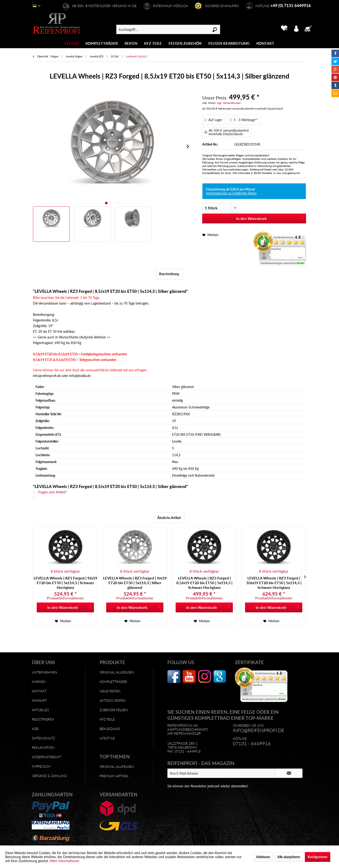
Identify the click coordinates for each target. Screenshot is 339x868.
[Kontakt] (265, 43)
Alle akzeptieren (289, 857)
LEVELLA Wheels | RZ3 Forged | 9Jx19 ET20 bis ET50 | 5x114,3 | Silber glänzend (135, 583)
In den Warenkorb (270, 218)
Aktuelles (40, 710)
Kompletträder (113, 682)
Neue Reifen (110, 691)
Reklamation (43, 747)
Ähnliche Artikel (169, 518)
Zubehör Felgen (114, 710)
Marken (39, 682)
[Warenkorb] (310, 28)
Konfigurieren (318, 857)
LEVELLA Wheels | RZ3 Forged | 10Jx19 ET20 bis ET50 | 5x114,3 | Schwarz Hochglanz (274, 583)
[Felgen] (72, 43)
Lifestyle (107, 738)
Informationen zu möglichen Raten (231, 193)
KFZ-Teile (107, 719)
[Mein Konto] (296, 28)
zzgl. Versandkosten (229, 103)
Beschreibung (169, 274)
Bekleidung (110, 729)
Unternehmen (44, 672)
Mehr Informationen (65, 861)
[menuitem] (72, 43)
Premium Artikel (114, 776)
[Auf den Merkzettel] (63, 621)
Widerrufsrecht (46, 757)
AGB (35, 729)
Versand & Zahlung (49, 776)
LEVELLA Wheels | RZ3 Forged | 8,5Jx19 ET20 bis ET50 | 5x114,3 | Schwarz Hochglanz (204, 583)
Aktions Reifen (113, 700)
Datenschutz (43, 738)
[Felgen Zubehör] (185, 43)
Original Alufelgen (117, 672)
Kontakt (39, 691)
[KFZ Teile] (153, 43)
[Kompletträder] (102, 43)
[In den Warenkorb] (65, 607)
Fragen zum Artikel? (50, 492)
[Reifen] (131, 43)
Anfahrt (39, 700)
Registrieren (43, 719)
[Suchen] (215, 29)
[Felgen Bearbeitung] (229, 43)
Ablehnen (263, 857)
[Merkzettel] (284, 28)
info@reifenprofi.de (259, 730)
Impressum (41, 766)
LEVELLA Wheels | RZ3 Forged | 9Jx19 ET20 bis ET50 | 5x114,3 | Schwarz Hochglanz (65, 583)
